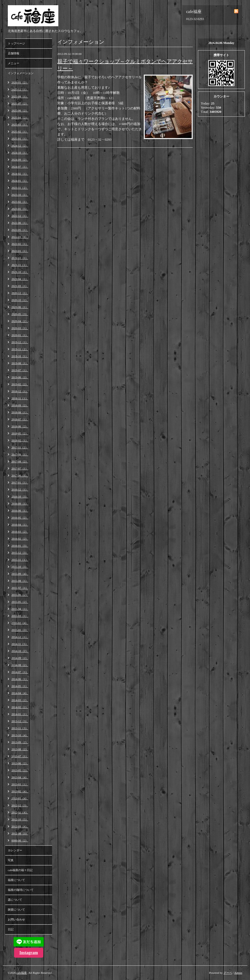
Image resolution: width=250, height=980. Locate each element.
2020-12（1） (20, 293)
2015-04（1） (20, 609)
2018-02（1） (20, 440)
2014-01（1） (20, 714)
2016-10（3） (20, 496)
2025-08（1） (20, 96)
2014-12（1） (20, 637)
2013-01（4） (20, 798)
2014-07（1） (20, 672)
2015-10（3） (20, 567)
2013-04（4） (20, 777)
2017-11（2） (20, 447)
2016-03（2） (20, 532)
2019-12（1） (20, 342)
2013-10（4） (20, 735)
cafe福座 (22, 973)
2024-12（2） (20, 146)
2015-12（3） (20, 553)
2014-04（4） (20, 693)
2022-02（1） (20, 244)
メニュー (14, 63)
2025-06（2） (20, 110)
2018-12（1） (20, 391)
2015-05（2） (20, 602)
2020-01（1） (20, 335)
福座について (16, 880)
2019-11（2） (20, 349)
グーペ (228, 973)
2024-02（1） (20, 174)
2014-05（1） (20, 686)
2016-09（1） (20, 504)
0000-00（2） (20, 840)
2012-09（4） (20, 826)
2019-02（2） (20, 384)
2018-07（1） (20, 419)
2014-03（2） (20, 700)
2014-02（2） (20, 707)
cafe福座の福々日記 (20, 870)
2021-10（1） (20, 272)
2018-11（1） (20, 398)
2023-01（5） (20, 209)
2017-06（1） (20, 475)
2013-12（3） (20, 721)
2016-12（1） (20, 489)
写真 (11, 860)
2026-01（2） (20, 82)
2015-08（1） (20, 581)
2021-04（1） (20, 279)
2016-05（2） (20, 518)
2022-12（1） (20, 216)
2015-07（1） (20, 588)
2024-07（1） (20, 167)
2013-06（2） (20, 763)
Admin (238, 973)
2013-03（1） (20, 784)
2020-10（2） (20, 300)
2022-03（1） (20, 237)
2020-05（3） (20, 314)
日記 (11, 929)
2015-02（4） (20, 623)
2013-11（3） (20, 728)
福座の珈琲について (21, 890)
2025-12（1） (20, 89)
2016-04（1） (20, 525)
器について (15, 900)
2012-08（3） (20, 833)
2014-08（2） (20, 665)
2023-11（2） (20, 188)
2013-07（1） (20, 756)
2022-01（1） (20, 251)
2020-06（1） (20, 307)
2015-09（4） (20, 574)
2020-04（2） (20, 321)
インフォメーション (21, 73)
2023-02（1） (20, 202)
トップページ (16, 43)
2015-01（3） (20, 630)
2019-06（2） (20, 377)
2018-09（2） (20, 405)
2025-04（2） (20, 117)
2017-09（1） (20, 454)
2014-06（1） (20, 679)
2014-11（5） (20, 644)
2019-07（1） (20, 370)
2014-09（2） (20, 658)
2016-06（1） (20, 511)
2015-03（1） (20, 616)
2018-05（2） (20, 433)
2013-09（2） (20, 742)
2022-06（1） (20, 223)
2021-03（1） (20, 286)
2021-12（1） (20, 258)
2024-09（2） (20, 160)
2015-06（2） (20, 595)
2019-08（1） (20, 363)
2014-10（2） (20, 651)
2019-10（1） (20, 356)
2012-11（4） (20, 812)
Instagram (29, 953)
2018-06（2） (20, 426)
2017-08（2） (20, 461)
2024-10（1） (20, 153)
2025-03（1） (20, 125)
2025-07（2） (20, 103)
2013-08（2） (20, 749)
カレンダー (15, 850)
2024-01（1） (20, 181)
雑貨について (16, 910)
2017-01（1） (20, 482)
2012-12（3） (20, 805)
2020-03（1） (20, 328)
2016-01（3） (20, 546)
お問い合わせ (16, 919)
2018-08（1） (20, 412)
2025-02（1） (20, 132)
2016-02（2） (20, 539)
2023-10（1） (20, 195)
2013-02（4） (20, 791)
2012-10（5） (20, 819)
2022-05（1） (20, 230)
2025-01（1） (20, 139)
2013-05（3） (20, 770)
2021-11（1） (20, 265)
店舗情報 (14, 53)
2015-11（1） (20, 560)
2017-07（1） (20, 468)
